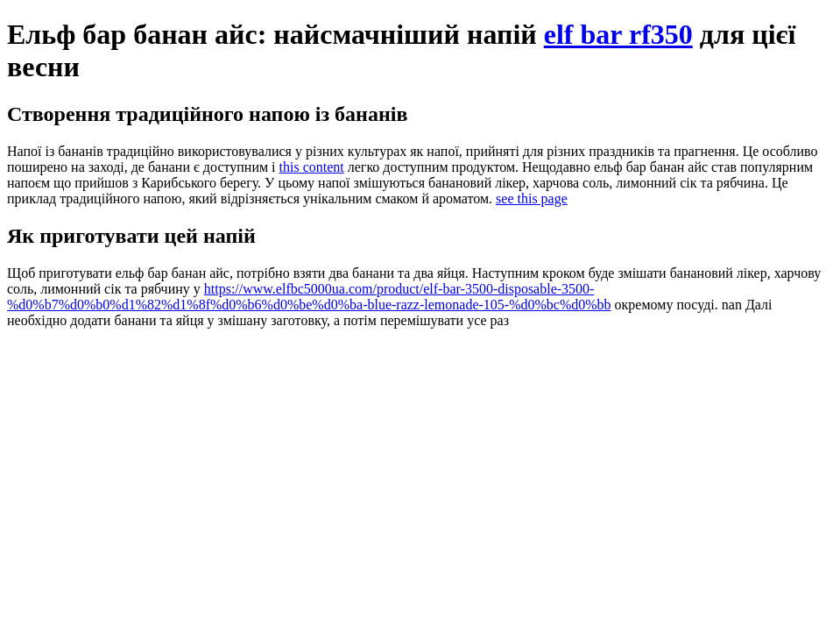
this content (312, 167)
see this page (532, 199)
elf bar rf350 (618, 34)
